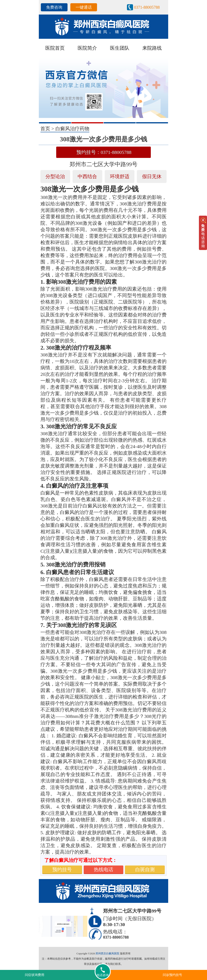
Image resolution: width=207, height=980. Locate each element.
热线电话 (103, 870)
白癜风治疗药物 (72, 129)
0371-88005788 (147, 7)
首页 (45, 129)
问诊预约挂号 (172, 975)
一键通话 (84, 7)
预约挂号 (62, 870)
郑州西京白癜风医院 (107, 953)
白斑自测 (145, 870)
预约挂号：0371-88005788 (104, 152)
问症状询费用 (35, 975)
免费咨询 (54, 7)
